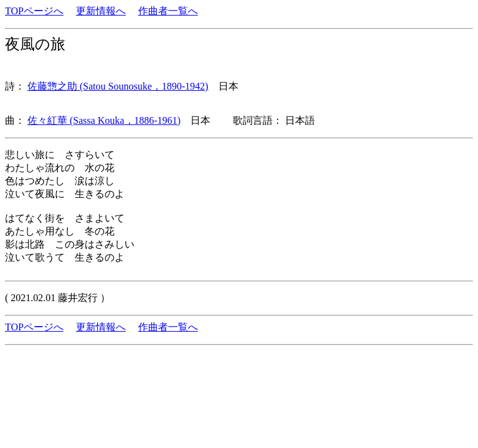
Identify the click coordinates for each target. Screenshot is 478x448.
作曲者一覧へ (168, 11)
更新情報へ (101, 11)
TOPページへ (34, 11)
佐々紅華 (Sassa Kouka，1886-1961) (104, 120)
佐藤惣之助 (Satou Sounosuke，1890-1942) (118, 86)
